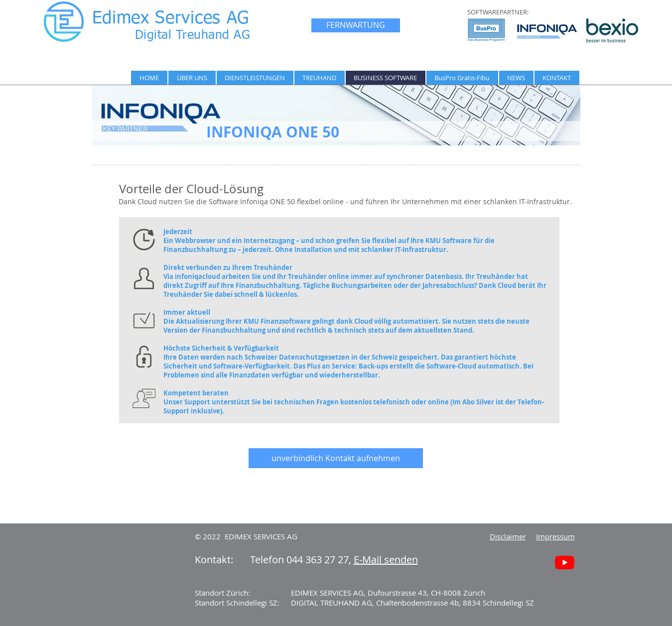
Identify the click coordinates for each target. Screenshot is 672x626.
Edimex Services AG (171, 19)
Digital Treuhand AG (193, 36)
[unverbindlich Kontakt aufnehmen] (336, 458)
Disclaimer (508, 536)
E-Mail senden (386, 560)
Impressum (555, 536)
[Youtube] (565, 563)
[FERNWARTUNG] (356, 25)
